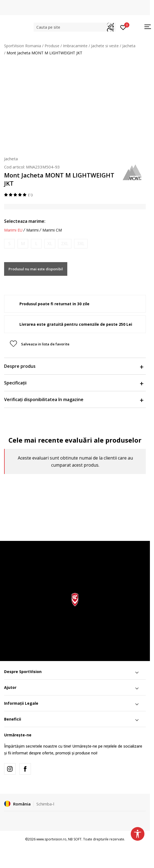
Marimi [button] (32, 230)
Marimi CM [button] (52, 230)
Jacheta (129, 46)
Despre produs (74, 366)
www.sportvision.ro (51, 839)
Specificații (74, 383)
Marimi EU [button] (13, 230)
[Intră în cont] (123, 27)
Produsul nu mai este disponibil (36, 269)
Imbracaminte (75, 46)
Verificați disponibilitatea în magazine (74, 399)
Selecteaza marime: (25, 221)
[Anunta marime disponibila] (9, 244)
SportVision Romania (23, 46)
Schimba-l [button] (45, 804)
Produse (52, 46)
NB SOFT (75, 839)
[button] (75, 27)
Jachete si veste (105, 46)
